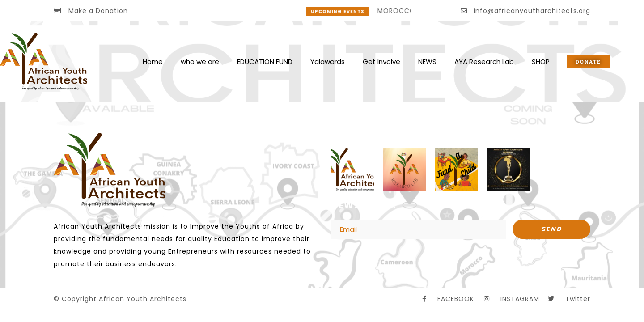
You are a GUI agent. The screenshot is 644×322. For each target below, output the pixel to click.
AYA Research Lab (484, 61)
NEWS (427, 61)
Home (153, 61)
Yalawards (328, 61)
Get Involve (381, 61)
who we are (200, 61)
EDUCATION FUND (265, 61)
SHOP (541, 61)
